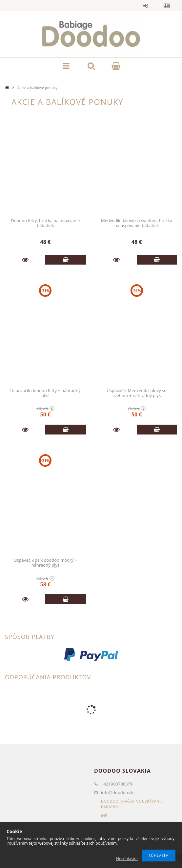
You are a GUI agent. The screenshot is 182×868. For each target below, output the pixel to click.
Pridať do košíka (65, 260)
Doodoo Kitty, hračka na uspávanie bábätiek (45, 223)
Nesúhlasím (127, 859)
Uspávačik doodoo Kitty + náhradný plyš (45, 393)
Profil (167, 6)
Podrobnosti (25, 260)
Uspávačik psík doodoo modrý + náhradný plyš (45, 563)
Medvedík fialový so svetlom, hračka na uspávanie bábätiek (137, 223)
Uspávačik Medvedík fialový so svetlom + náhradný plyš (137, 393)
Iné (104, 816)
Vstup (146, 6)
